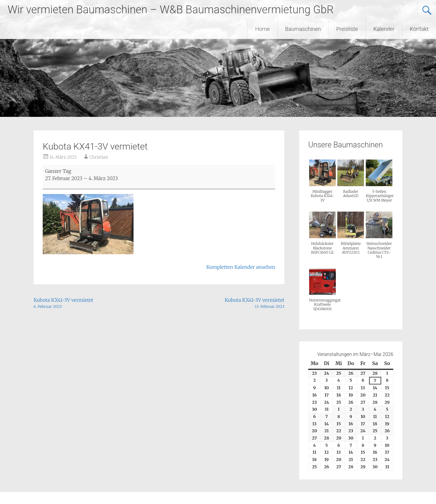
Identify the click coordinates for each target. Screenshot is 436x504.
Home (263, 29)
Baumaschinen (303, 29)
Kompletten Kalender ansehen (241, 267)
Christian (99, 157)
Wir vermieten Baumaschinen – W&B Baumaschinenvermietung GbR (171, 10)
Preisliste (347, 29)
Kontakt (419, 29)
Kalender (384, 29)
